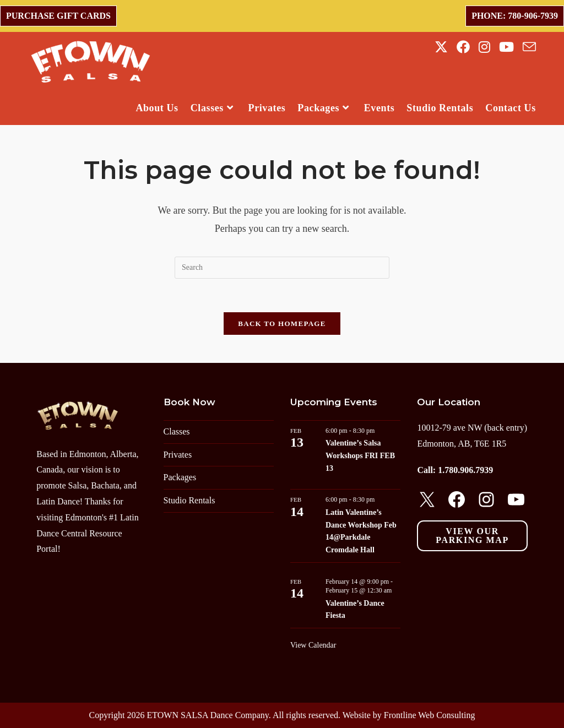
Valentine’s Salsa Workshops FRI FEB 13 (360, 455)
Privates (178, 455)
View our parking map (472, 536)
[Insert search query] (282, 268)
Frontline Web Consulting (430, 715)
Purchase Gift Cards (58, 16)
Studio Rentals (189, 500)
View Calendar (313, 645)
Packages (180, 477)
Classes (177, 431)
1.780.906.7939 (465, 470)
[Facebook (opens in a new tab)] (463, 47)
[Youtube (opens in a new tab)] (506, 47)
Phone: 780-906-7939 (515, 16)
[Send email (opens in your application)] (529, 47)
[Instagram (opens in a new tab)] (484, 47)
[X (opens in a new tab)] (441, 47)
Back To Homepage (282, 324)
